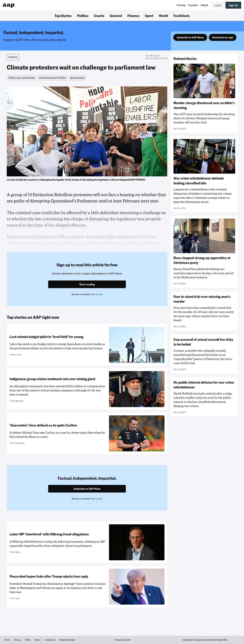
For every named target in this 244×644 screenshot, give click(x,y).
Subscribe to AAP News (190, 37)
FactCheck (182, 16)
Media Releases (67, 640)
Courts (99, 16)
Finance (133, 16)
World (163, 16)
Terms (7, 640)
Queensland (77, 78)
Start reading (87, 284)
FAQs (28, 640)
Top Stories (63, 16)
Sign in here (97, 294)
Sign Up (233, 5)
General (116, 16)
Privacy (18, 640)
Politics (83, 16)
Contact (193, 5)
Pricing (181, 5)
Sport (149, 16)
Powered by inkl (122, 640)
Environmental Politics (53, 78)
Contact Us (50, 640)
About (204, 5)
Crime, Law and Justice (22, 78)
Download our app (223, 37)
